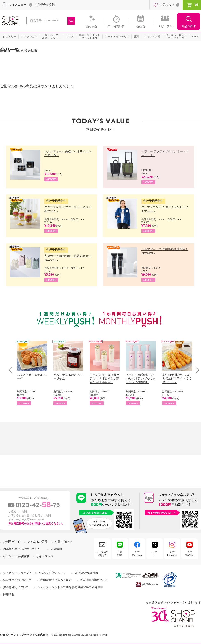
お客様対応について (16, 587)
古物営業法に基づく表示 (56, 580)
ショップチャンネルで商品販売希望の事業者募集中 (70, 587)
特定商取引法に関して (17, 580)
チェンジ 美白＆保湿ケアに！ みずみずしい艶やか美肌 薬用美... (104, 379)
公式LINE (120, 554)
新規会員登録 (46, 5)
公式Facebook (137, 554)
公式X (155, 554)
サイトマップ (45, 556)
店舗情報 (56, 549)
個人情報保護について (94, 580)
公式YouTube (190, 554)
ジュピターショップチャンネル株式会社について (35, 573)
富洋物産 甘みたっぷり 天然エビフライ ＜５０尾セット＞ (177, 379)
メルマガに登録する (102, 554)
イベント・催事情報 (16, 556)
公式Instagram (172, 554)
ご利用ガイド (12, 542)
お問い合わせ (63, 542)
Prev (12, 370)
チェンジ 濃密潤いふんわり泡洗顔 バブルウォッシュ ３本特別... (141, 379)
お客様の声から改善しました (22, 549)
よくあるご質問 (38, 542)
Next (196, 370)
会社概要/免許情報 (86, 573)
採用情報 (9, 594)
